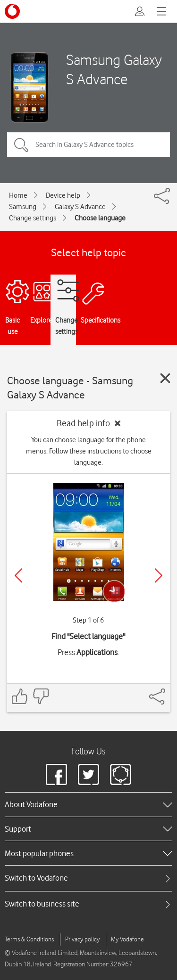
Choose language (100, 218)
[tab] (88, 878)
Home (18, 195)
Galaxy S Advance (80, 207)
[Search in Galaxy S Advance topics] (88, 145)
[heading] (88, 804)
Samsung (23, 207)
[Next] (159, 575)
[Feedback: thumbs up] (20, 696)
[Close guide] (165, 378)
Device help (63, 195)
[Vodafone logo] (12, 11)
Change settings (33, 218)
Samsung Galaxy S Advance (114, 69)
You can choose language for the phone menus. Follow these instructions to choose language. (89, 451)
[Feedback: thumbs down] (41, 696)
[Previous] (18, 575)
